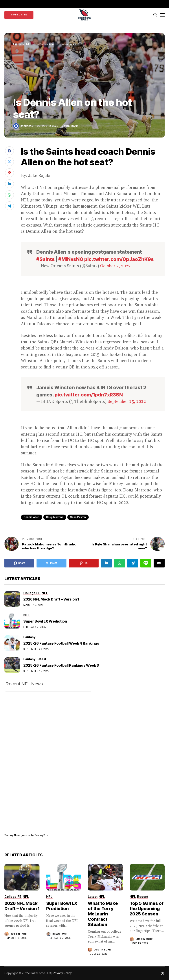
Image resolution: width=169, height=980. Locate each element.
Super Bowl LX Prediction (45, 621)
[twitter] (163, 973)
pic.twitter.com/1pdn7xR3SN (89, 395)
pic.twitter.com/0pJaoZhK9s (119, 259)
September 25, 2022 (127, 402)
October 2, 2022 (115, 266)
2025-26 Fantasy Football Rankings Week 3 (61, 665)
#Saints (46, 259)
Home (17, 44)
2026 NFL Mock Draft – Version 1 (51, 599)
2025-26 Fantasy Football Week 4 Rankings (61, 643)
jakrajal (27, 126)
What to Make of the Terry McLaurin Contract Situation (103, 914)
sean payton (78, 517)
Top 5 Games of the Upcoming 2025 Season (147, 909)
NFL (29, 44)
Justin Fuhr (19, 934)
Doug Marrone (55, 517)
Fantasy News (12, 835)
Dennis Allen (32, 517)
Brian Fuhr (60, 934)
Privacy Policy (62, 973)
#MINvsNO (71, 259)
